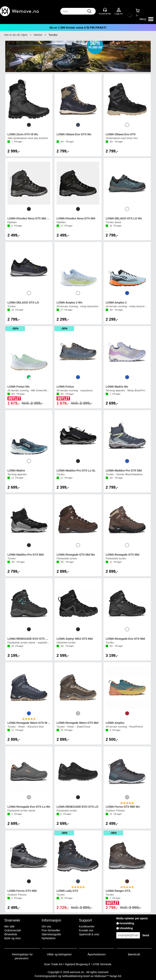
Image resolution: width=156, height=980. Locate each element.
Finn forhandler (51, 930)
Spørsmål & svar (89, 934)
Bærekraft (134, 954)
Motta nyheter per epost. (132, 918)
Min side (9, 926)
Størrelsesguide (51, 934)
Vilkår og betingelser (59, 954)
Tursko (53, 35)
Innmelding (127, 923)
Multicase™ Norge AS (108, 976)
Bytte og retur (13, 938)
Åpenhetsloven (97, 954)
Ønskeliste (11, 934)
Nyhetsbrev (49, 938)
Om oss (46, 926)
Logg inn (119, 10)
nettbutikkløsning (72, 976)
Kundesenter (87, 926)
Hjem (24, 35)
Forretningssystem (46, 976)
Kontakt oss (86, 930)
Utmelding (126, 928)
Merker (38, 35)
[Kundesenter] (105, 10)
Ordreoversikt (13, 930)
